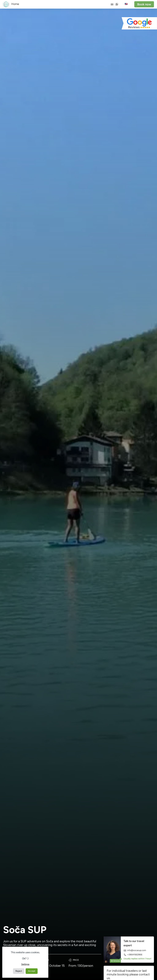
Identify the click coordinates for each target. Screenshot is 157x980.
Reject (19, 971)
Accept (32, 971)
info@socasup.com (135, 950)
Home (15, 4)
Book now (144, 4)
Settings (25, 964)
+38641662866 (133, 955)
